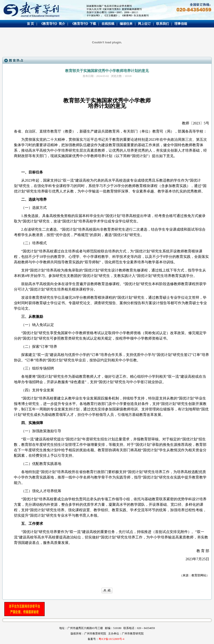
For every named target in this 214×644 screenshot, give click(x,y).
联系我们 (163, 24)
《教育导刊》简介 (52, 24)
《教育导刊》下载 (83, 24)
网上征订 (144, 24)
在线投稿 (108, 24)
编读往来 (126, 24)
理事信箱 (181, 24)
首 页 (31, 24)
